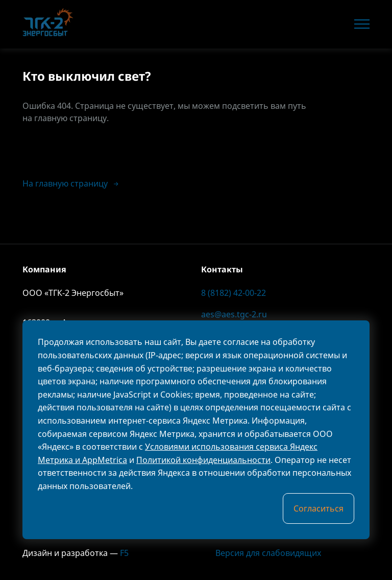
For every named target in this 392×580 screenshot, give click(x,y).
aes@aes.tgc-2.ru (234, 314)
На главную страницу (71, 183)
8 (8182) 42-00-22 (234, 293)
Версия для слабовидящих (261, 553)
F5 (124, 553)
